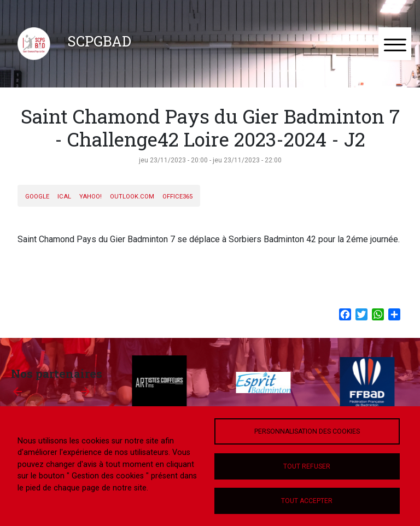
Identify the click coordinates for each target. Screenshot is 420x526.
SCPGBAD (100, 41)
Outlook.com (132, 197)
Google (37, 197)
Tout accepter (307, 501)
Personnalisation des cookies (307, 431)
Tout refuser (307, 466)
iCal (64, 197)
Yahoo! (91, 197)
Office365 (177, 197)
